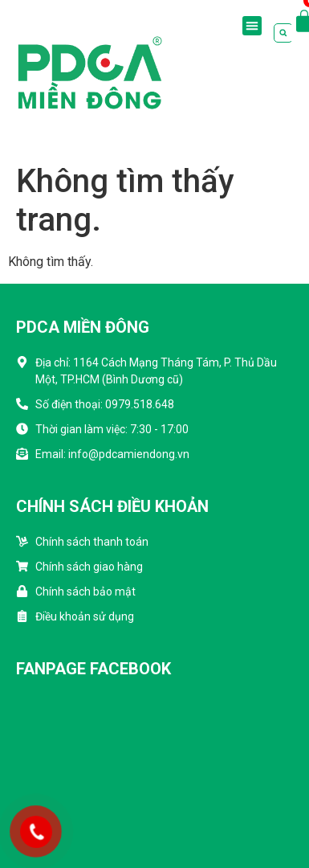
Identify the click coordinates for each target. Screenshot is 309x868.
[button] (252, 26)
